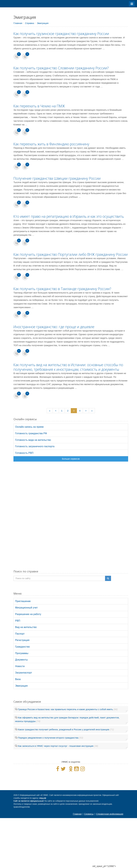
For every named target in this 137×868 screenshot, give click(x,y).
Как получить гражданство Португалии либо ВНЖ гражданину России (71, 254)
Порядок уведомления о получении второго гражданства (48, 738)
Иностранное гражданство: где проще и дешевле (54, 327)
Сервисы (89, 814)
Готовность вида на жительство (33, 440)
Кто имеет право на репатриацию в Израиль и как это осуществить (69, 216)
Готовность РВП (24, 453)
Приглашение (23, 601)
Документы (21, 660)
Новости (20, 666)
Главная (18, 23)
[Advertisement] (71, 518)
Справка (29, 23)
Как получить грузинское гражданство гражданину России (61, 34)
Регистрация (22, 640)
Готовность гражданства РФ (31, 433)
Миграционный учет (26, 608)
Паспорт (20, 634)
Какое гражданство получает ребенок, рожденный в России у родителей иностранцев (64, 729)
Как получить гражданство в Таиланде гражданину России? (62, 289)
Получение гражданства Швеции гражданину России (57, 178)
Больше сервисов (71, 459)
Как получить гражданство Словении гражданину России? (61, 68)
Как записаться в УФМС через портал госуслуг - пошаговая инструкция (56, 746)
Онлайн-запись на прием (29, 427)
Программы (22, 653)
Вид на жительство (26, 627)
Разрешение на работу (28, 614)
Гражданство (22, 647)
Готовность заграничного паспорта (35, 446)
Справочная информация (110, 814)
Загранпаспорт (24, 673)
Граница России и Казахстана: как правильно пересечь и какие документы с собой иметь (65, 709)
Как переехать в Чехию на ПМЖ (39, 106)
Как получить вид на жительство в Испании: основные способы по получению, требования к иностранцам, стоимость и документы (68, 367)
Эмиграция (43, 23)
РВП (18, 621)
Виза (18, 679)
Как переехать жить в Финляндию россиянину (51, 144)
